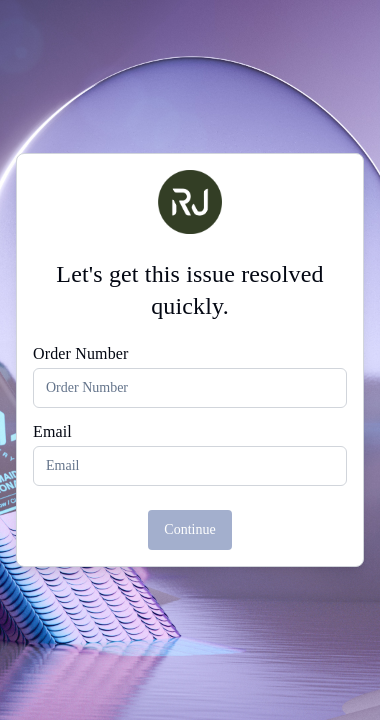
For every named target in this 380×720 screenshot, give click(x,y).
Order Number (81, 354)
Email (52, 432)
